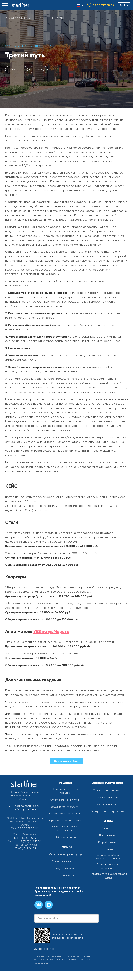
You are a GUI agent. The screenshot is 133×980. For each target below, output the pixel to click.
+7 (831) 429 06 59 (25, 848)
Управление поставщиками (65, 821)
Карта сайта (44, 949)
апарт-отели (16, 70)
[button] (5, 5)
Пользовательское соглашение (107, 866)
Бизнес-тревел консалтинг (65, 814)
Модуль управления (106, 797)
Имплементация (106, 804)
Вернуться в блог (66, 761)
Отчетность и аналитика (65, 800)
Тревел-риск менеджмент (65, 807)
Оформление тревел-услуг (66, 854)
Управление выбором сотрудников (65, 828)
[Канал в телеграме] (49, 905)
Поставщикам (107, 835)
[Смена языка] (80, 5)
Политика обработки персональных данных (107, 857)
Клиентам (107, 828)
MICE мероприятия (66, 837)
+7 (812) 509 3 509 (25, 838)
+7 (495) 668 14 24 (30, 841)
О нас (108, 821)
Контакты (107, 849)
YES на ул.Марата (52, 631)
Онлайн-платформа (107, 783)
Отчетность (66, 875)
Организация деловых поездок (65, 791)
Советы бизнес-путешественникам (40, 18)
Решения (66, 783)
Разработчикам (107, 842)
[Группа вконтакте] (39, 905)
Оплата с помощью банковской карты (108, 876)
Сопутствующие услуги (66, 861)
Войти (124, 5)
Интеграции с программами (107, 811)
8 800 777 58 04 (103, 5)
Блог (11, 18)
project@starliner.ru (25, 809)
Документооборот (66, 868)
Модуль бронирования (106, 790)
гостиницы (39, 70)
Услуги (66, 847)
